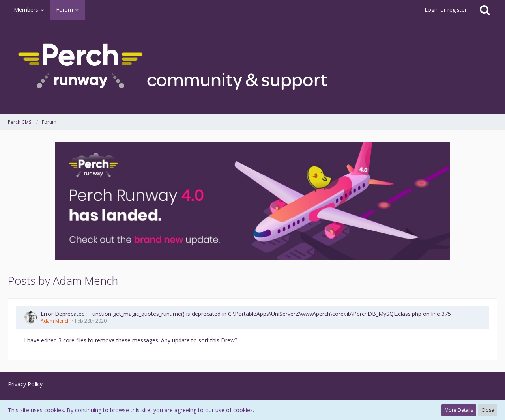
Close (488, 410)
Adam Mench (55, 321)
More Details (459, 410)
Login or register (446, 10)
